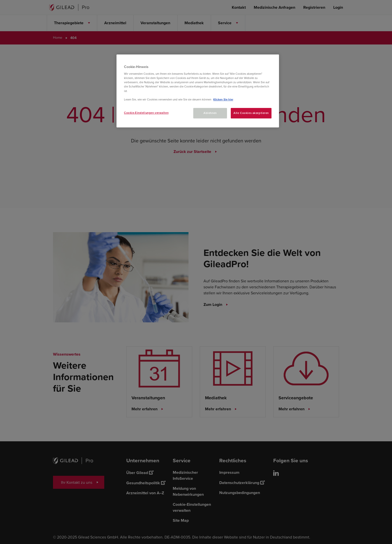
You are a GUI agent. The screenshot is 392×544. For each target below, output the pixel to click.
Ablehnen (210, 113)
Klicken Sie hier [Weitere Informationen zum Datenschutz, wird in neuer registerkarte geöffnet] (223, 100)
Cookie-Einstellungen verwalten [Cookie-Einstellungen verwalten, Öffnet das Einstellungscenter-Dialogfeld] (146, 113)
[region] (198, 91)
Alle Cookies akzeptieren (251, 113)
